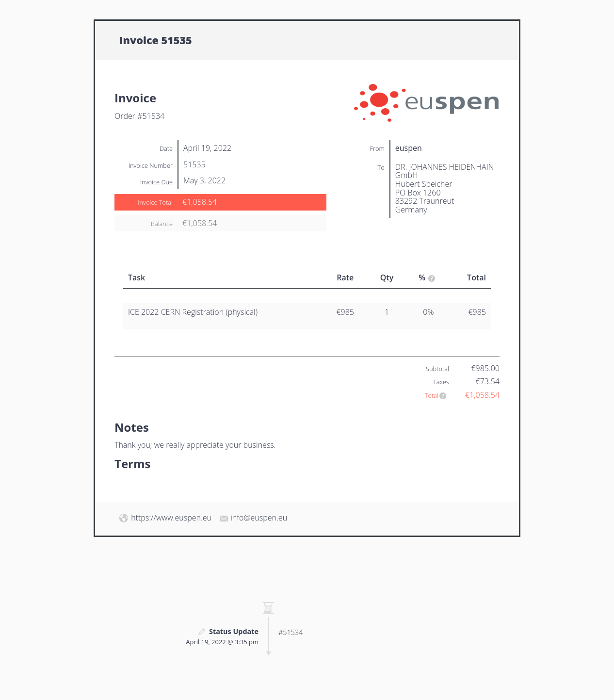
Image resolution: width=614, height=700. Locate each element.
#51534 (291, 632)
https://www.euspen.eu (171, 518)
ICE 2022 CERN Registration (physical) (193, 312)
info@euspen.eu (259, 518)
